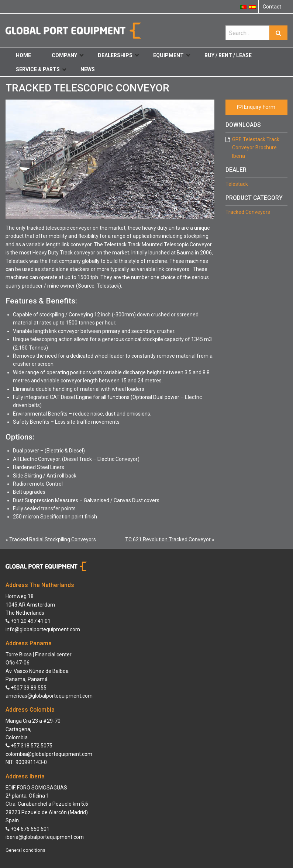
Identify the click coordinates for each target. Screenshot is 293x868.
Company (68, 55)
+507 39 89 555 (26, 688)
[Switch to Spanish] (252, 7)
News (88, 69)
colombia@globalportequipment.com (49, 754)
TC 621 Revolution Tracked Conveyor (168, 539)
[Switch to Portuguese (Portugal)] (243, 7)
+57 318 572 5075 (29, 746)
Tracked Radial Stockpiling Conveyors (53, 539)
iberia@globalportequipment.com (45, 837)
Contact (272, 7)
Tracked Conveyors (248, 212)
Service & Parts (41, 69)
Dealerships (118, 55)
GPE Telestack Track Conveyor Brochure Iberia (256, 148)
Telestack (237, 184)
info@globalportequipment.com (43, 629)
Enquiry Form (256, 107)
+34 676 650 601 (27, 829)
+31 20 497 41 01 (28, 621)
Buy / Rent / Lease (228, 55)
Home (23, 55)
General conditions (25, 850)
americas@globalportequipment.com (49, 696)
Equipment (172, 55)
